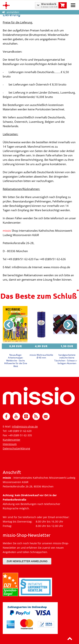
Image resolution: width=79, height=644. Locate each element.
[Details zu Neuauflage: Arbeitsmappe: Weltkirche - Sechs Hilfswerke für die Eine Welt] (16, 324)
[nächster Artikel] (68, 325)
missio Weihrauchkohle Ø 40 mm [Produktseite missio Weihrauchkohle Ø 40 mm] (41, 356)
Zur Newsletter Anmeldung (27, 561)
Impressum (10, 444)
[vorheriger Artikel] (9, 325)
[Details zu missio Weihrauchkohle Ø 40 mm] (41, 324)
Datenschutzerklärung (16, 448)
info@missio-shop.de (25, 427)
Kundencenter (12, 440)
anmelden (11, 12)
